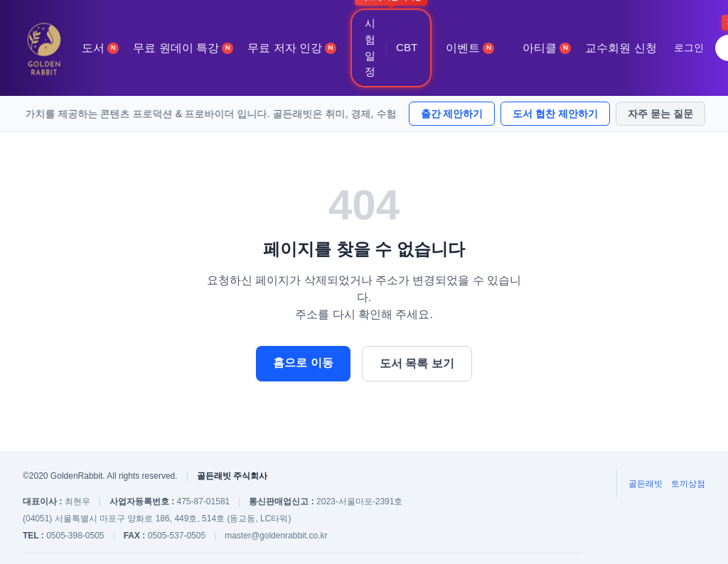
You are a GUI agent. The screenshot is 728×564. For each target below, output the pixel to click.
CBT (407, 47)
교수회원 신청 (621, 48)
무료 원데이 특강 (183, 48)
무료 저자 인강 (292, 48)
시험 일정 (370, 47)
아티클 (547, 48)
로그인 (689, 48)
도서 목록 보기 (417, 363)
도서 (100, 48)
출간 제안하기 (452, 114)
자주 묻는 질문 (660, 114)
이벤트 (470, 48)
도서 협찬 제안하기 (555, 114)
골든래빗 (646, 484)
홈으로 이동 (303, 363)
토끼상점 (688, 484)
